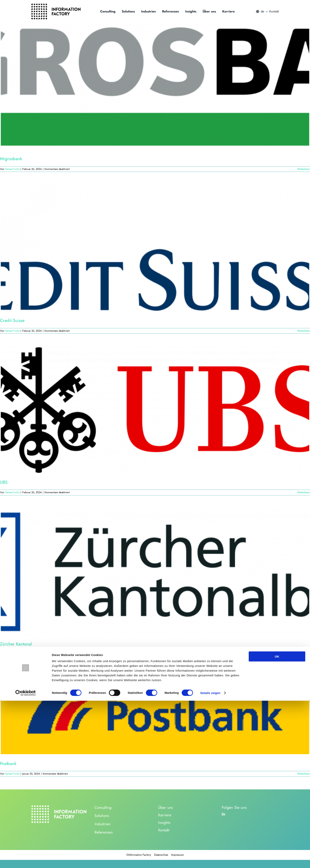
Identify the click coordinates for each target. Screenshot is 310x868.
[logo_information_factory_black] (56, 5)
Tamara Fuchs (12, 169)
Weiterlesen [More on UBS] (304, 492)
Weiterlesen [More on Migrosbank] (304, 169)
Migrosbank (11, 159)
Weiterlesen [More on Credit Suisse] (304, 331)
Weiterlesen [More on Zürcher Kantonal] (304, 654)
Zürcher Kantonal (16, 644)
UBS (4, 482)
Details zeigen (210, 860)
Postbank (8, 763)
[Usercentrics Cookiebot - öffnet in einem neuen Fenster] (26, 860)
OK (277, 824)
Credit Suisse (12, 320)
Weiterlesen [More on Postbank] (304, 774)
